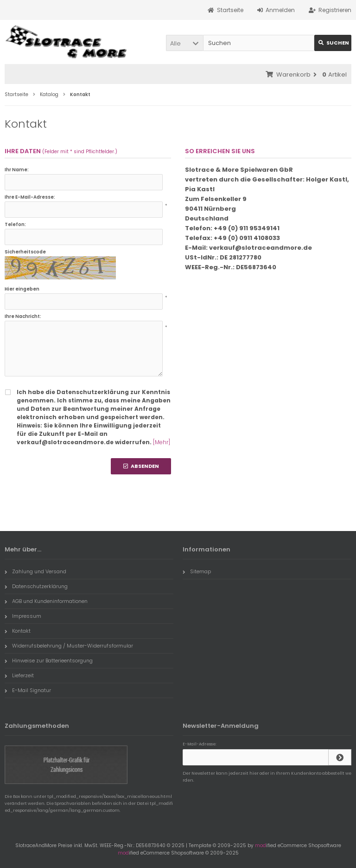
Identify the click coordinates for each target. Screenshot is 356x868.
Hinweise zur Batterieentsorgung (49, 661)
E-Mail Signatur (28, 690)
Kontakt (18, 631)
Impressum (23, 616)
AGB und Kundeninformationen (46, 601)
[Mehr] (162, 442)
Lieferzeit (19, 675)
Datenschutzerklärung (36, 586)
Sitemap (197, 571)
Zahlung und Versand (35, 571)
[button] (184, 43)
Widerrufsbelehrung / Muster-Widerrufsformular (69, 646)
